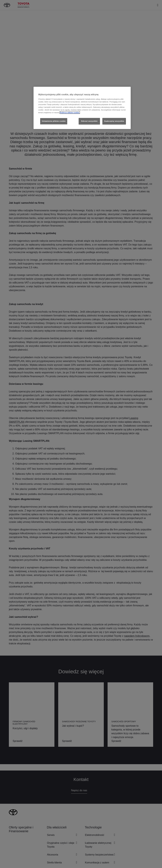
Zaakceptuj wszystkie (114, 121)
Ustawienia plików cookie (54, 121)
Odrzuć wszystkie (89, 121)
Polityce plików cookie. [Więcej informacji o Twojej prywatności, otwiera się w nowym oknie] (70, 113)
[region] (82, 108)
